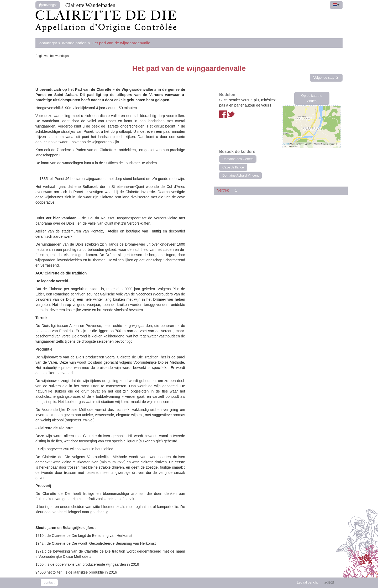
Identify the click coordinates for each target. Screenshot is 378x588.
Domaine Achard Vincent (240, 176)
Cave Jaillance (233, 167)
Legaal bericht (307, 582)
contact (49, 582)
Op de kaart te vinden (312, 98)
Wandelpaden (74, 43)
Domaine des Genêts (238, 159)
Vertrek (223, 190)
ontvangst (48, 5)
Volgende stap (326, 78)
